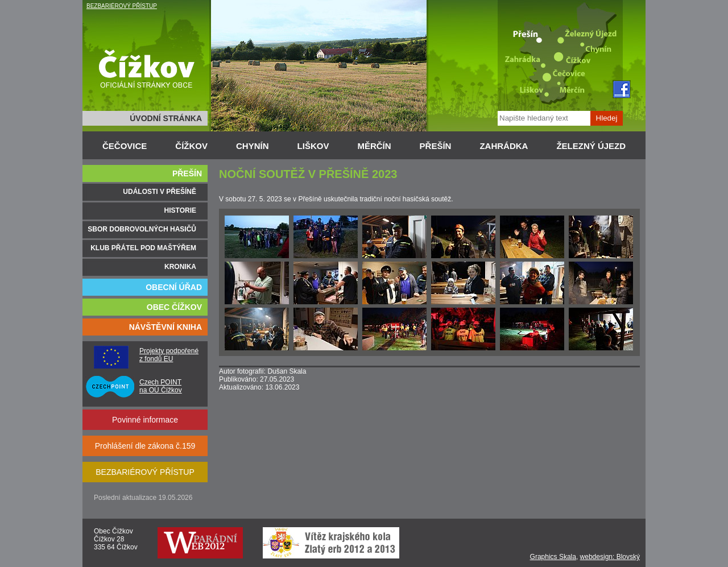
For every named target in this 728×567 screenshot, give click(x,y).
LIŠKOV (313, 146)
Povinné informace (145, 420)
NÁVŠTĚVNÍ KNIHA (166, 327)
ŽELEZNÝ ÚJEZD (591, 146)
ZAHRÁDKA (504, 146)
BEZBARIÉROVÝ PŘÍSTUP (122, 6)
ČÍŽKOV (191, 146)
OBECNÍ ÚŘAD (174, 287)
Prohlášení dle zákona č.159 (145, 446)
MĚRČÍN (374, 146)
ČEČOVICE (125, 146)
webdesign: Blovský (610, 557)
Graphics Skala (553, 557)
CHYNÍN (253, 146)
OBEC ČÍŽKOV (174, 307)
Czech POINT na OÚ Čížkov (161, 386)
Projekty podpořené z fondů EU (169, 355)
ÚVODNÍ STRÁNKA (166, 118)
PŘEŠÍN (436, 146)
